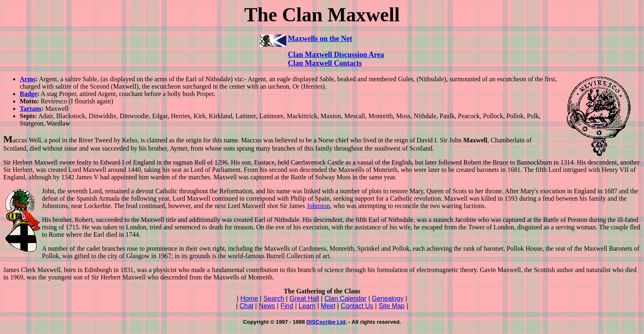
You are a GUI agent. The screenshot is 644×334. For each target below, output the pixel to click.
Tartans (31, 109)
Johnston (319, 206)
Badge (29, 94)
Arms (28, 79)
